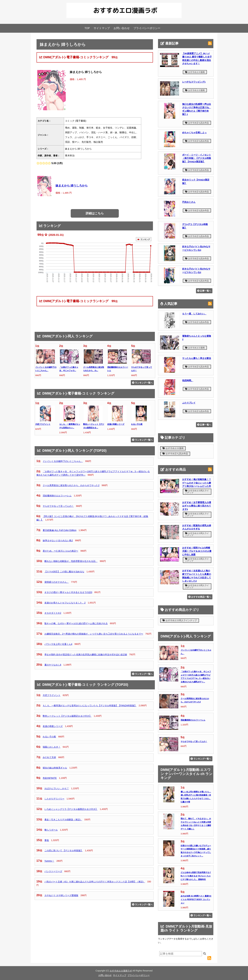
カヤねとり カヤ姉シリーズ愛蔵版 (61, 895)
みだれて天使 (49, 757)
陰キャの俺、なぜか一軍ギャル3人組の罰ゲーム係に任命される (76, 623)
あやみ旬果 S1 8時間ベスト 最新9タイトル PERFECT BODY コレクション (196, 899)
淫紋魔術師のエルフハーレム (57, 496)
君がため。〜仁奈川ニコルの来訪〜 (60, 551)
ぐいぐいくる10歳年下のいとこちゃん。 (63, 461)
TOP (87, 28)
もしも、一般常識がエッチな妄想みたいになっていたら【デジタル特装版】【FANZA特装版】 (90, 706)
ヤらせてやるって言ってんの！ (58, 506)
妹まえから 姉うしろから (72, 186)
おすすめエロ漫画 (195, 72)
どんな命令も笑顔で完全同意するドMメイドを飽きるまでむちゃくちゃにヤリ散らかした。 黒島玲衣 (196, 876)
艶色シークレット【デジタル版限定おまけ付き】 (67, 716)
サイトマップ (102, 28)
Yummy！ (49, 861)
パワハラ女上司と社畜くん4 (58, 644)
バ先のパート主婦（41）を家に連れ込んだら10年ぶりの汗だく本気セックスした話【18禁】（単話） (95, 882)
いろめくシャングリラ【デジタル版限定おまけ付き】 (71, 809)
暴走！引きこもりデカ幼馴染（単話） (63, 820)
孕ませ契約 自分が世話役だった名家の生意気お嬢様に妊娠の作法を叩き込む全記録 (86, 654)
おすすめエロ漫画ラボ (121, 971)
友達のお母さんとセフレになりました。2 (65, 603)
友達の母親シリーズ (116, 424)
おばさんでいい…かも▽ (57, 788)
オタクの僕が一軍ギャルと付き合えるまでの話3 (68, 592)
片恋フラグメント (43, 424)
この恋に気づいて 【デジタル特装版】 (64, 850)
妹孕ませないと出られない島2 (58, 540)
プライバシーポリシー (147, 28)
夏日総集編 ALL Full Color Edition (60, 530)
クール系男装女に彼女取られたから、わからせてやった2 (71, 485)
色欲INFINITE (50, 778)
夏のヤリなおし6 (53, 665)
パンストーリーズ (53, 871)
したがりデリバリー (54, 799)
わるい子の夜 (137, 424)
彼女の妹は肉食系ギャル (55, 768)
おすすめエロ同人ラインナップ (197, 492)
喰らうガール (51, 830)
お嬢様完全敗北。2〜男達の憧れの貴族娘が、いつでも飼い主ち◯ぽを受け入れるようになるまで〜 (94, 634)
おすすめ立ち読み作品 (197, 123)
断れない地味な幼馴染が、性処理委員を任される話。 (71, 561)
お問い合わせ (122, 28)
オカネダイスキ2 (53, 613)
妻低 (47, 840)
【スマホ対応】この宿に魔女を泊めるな (64, 572)
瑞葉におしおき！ (52, 747)
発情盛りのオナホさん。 (57, 582)
